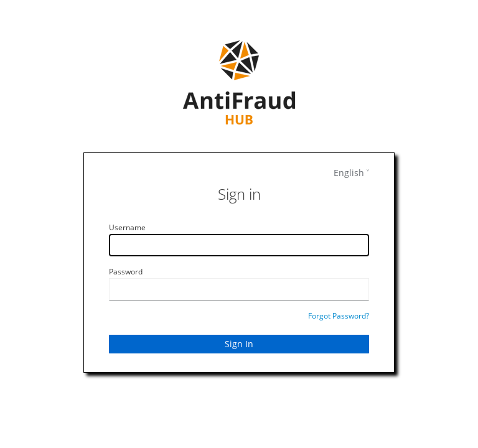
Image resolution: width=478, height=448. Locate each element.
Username (127, 227)
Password (126, 272)
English (349, 173)
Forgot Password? (339, 316)
